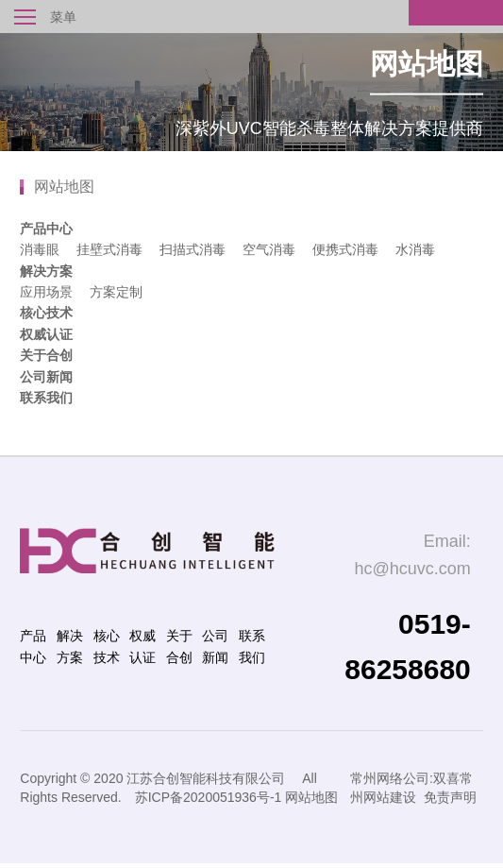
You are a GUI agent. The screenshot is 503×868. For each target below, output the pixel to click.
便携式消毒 (345, 249)
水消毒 (415, 249)
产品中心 (46, 229)
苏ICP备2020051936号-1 (209, 797)
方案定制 (116, 292)
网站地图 (311, 797)
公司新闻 (46, 377)
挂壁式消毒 (109, 249)
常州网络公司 (390, 778)
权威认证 (46, 334)
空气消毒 (269, 249)
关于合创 (46, 355)
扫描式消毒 (193, 249)
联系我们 (46, 398)
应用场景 (46, 292)
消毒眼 (40, 249)
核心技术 (46, 313)
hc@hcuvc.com (412, 569)
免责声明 (450, 797)
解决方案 (46, 271)
